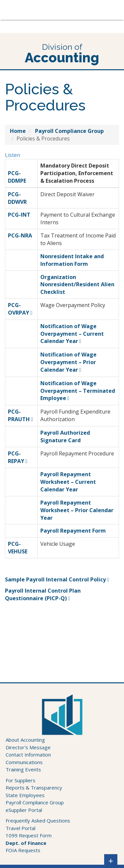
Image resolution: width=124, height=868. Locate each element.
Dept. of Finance (26, 843)
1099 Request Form (29, 835)
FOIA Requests (23, 850)
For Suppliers (21, 780)
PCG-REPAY (16, 457)
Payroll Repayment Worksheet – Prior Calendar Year (77, 510)
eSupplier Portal (24, 810)
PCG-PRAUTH (19, 415)
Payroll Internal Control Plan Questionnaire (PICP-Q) (43, 594)
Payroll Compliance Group (35, 802)
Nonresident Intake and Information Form (72, 260)
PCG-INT (19, 215)
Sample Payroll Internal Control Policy (55, 579)
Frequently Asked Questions (38, 821)
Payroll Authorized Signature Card (65, 436)
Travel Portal (21, 828)
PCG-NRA (20, 235)
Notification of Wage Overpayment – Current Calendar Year (72, 334)
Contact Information (28, 755)
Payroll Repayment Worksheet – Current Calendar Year (68, 482)
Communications (24, 762)
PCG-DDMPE (17, 177)
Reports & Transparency (34, 788)
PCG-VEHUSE (18, 548)
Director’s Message (28, 747)
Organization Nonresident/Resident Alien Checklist (77, 285)
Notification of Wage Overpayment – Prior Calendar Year (68, 362)
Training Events (23, 769)
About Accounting (25, 740)
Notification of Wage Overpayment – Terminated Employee (78, 391)
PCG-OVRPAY (19, 309)
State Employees (25, 795)
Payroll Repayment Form (73, 531)
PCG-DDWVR (17, 198)
